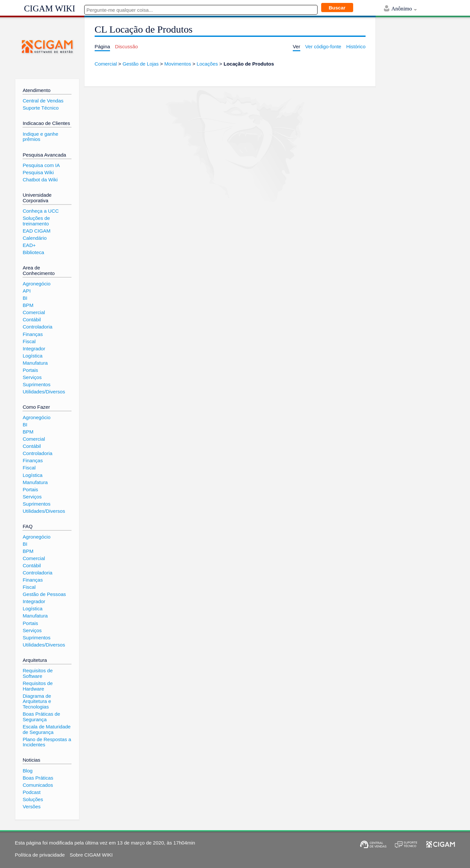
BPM (28, 305)
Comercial (106, 64)
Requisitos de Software (38, 673)
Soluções (33, 799)
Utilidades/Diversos (44, 392)
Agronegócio (36, 284)
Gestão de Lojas (141, 64)
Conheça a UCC (41, 211)
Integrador (34, 349)
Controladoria (37, 327)
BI (25, 298)
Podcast (31, 792)
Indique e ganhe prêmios (40, 137)
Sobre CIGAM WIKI (91, 855)
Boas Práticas (38, 778)
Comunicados (38, 785)
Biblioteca (33, 252)
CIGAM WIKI (50, 8)
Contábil (32, 320)
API (26, 291)
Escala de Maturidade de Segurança (47, 729)
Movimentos (178, 64)
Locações (207, 64)
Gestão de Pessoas (44, 594)
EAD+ (29, 245)
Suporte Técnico (40, 108)
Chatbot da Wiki (40, 180)
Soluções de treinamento (36, 221)
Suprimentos (36, 384)
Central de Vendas (43, 101)
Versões (31, 807)
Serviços (32, 377)
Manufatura (35, 363)
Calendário (34, 238)
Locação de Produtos (249, 64)
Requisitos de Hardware (38, 686)
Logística (32, 356)
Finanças (33, 334)
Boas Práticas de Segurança (41, 717)
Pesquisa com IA (41, 165)
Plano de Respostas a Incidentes (47, 742)
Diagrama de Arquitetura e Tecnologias (37, 701)
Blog (27, 771)
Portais (30, 370)
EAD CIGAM (36, 231)
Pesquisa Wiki (38, 172)
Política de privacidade (40, 855)
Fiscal (29, 341)
